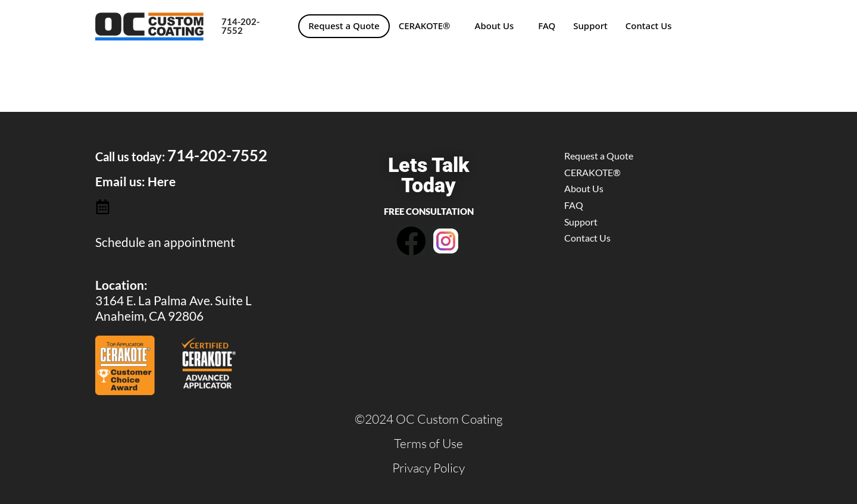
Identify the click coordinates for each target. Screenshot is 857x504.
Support (590, 26)
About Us (495, 26)
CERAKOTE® (425, 26)
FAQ (547, 26)
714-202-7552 (240, 26)
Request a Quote (344, 26)
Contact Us (649, 26)
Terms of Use (428, 443)
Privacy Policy (428, 468)
